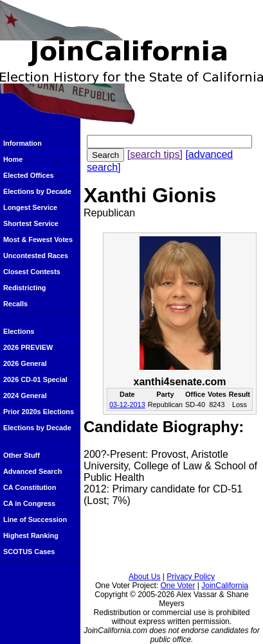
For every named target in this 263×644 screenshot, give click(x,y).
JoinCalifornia (225, 586)
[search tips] (155, 154)
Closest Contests (32, 272)
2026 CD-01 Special (35, 379)
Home (13, 159)
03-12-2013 (127, 405)
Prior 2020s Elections (39, 412)
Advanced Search (32, 471)
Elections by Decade (37, 191)
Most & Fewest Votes (38, 239)
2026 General (25, 363)
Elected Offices (29, 175)
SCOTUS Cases (29, 552)
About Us (144, 577)
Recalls (15, 304)
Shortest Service (31, 223)
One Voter (177, 586)
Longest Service (30, 207)
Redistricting (24, 288)
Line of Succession (35, 519)
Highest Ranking (31, 535)
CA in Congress (29, 503)
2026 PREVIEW (28, 347)
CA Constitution (30, 487)
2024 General (25, 396)
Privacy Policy (191, 577)
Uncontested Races (36, 256)
